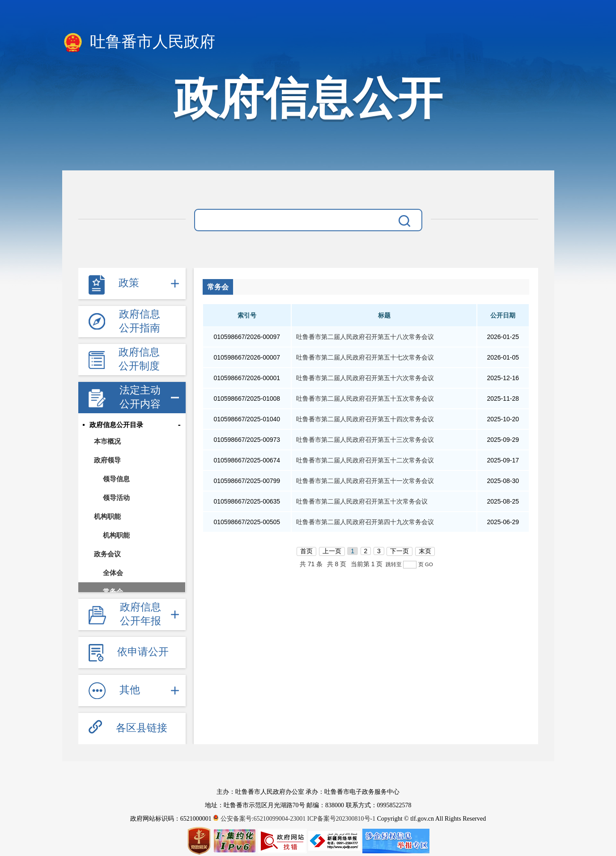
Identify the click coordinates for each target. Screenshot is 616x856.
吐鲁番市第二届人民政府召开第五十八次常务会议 (365, 337)
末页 (425, 551)
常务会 (113, 591)
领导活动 (116, 498)
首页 (306, 551)
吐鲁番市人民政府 (139, 42)
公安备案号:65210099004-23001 (260, 819)
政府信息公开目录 (116, 425)
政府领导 (107, 460)
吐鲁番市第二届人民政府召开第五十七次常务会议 (365, 357)
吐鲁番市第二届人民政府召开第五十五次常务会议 (365, 398)
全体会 (113, 573)
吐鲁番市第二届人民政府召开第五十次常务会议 (362, 501)
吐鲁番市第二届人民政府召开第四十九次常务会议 (365, 522)
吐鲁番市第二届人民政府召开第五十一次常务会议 (365, 481)
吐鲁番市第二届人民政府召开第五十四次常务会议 (365, 419)
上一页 (332, 551)
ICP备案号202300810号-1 (341, 819)
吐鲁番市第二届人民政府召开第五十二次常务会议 (365, 460)
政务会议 (107, 554)
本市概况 (107, 441)
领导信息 (116, 479)
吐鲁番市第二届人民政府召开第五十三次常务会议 (365, 440)
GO (429, 564)
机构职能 (107, 516)
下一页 (399, 551)
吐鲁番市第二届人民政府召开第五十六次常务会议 (365, 378)
